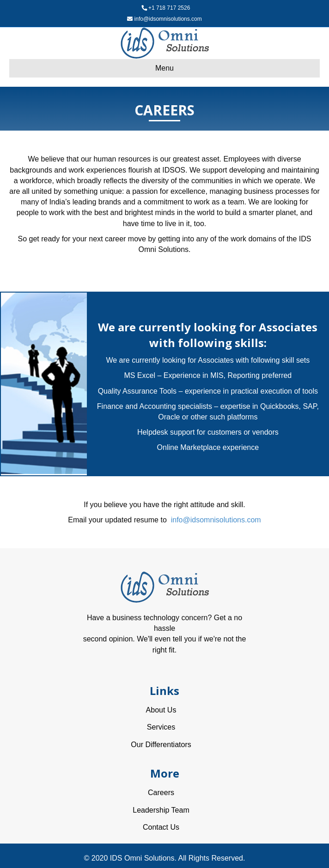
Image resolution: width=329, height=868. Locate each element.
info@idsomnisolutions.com (168, 19)
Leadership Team (161, 810)
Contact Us (161, 827)
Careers (161, 793)
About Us (161, 710)
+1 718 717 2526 (169, 8)
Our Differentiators (161, 745)
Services (161, 727)
